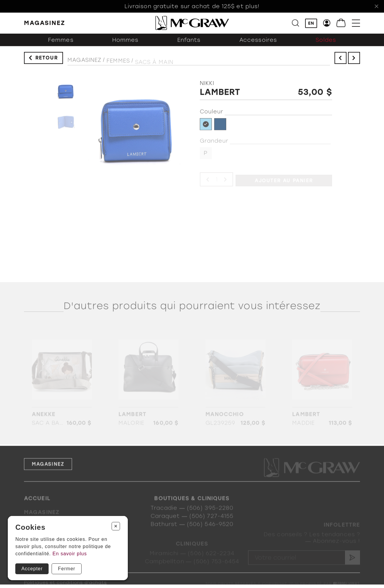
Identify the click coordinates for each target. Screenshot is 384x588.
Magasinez (84, 65)
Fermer (67, 569)
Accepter (32, 569)
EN (311, 24)
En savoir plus (70, 554)
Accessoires (258, 45)
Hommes (125, 45)
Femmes (61, 45)
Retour (47, 61)
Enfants (189, 45)
